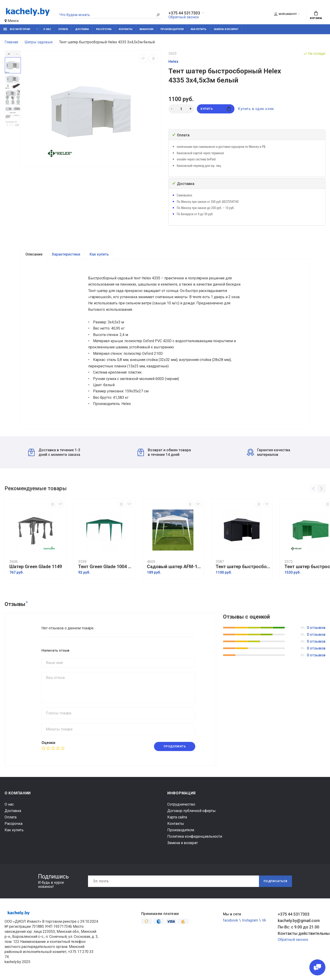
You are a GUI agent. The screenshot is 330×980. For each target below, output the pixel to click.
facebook (231, 920)
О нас (47, 29)
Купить (216, 109)
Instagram (250, 920)
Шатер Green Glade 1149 (36, 567)
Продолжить (175, 746)
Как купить (199, 29)
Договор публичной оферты (191, 811)
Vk (264, 920)
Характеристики (66, 254)
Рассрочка (104, 29)
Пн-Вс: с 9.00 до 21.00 (298, 927)
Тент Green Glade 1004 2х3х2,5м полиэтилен (105, 567)
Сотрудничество (181, 804)
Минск (12, 21)
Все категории (17, 29)
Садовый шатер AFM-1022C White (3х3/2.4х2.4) (174, 567)
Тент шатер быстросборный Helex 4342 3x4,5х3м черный (243, 567)
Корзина (316, 15)
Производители (172, 29)
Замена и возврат (226, 29)
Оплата (63, 29)
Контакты (126, 29)
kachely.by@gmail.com (299, 921)
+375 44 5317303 (184, 13)
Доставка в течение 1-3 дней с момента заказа (54, 452)
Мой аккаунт (285, 14)
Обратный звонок (184, 17)
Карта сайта (177, 817)
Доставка (82, 29)
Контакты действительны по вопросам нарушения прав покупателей (302, 933)
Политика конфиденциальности (195, 836)
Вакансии (146, 29)
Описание (34, 254)
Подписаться (275, 881)
